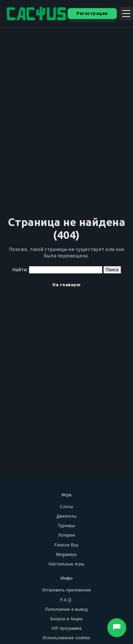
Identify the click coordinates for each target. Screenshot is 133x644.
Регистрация (92, 13)
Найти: (20, 270)
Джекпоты (66, 516)
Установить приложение (66, 590)
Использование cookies (66, 638)
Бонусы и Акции (67, 619)
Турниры (66, 526)
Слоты (66, 507)
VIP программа (67, 628)
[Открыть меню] (126, 14)
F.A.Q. (66, 600)
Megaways (66, 555)
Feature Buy (66, 545)
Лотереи (67, 535)
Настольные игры (67, 564)
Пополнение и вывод (67, 609)
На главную (66, 285)
